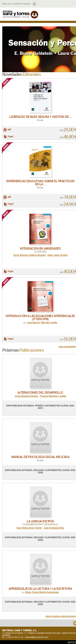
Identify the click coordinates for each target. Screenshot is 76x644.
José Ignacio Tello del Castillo (42, 322)
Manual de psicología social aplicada (40, 457)
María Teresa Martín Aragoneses (42, 592)
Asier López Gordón (58, 255)
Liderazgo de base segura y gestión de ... (40, 117)
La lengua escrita (40, 521)
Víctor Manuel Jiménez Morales (29, 255)
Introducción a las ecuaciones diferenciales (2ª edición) (40, 317)
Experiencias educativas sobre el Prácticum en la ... (40, 183)
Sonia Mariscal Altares (26, 396)
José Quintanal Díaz (54, 528)
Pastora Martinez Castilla (53, 396)
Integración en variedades (40, 248)
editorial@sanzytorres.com (36, 637)
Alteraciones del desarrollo (40, 392)
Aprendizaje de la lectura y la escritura (40, 589)
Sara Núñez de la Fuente (29, 528)
